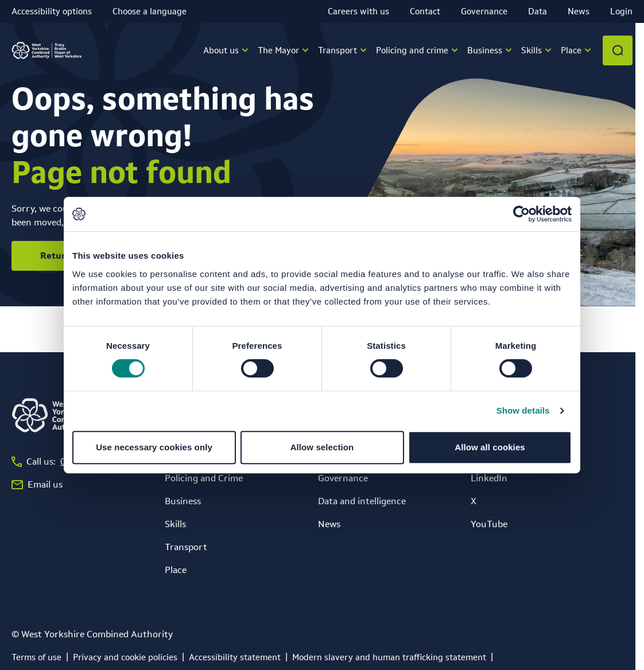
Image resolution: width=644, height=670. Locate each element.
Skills (175, 524)
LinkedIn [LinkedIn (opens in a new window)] (489, 478)
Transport (186, 547)
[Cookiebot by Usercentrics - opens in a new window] (521, 214)
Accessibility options (52, 11)
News (579, 11)
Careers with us (358, 11)
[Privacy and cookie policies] (125, 657)
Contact (425, 11)
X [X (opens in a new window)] (474, 501)
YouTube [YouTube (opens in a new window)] (489, 524)
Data (538, 11)
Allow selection (322, 447)
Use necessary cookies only (154, 447)
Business (183, 501)
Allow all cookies (490, 447)
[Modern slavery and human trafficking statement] (389, 657)
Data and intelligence (362, 501)
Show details (523, 410)
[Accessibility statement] (235, 657)
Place (176, 570)
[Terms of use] (36, 657)
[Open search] (618, 50)
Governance (484, 11)
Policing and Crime (204, 478)
